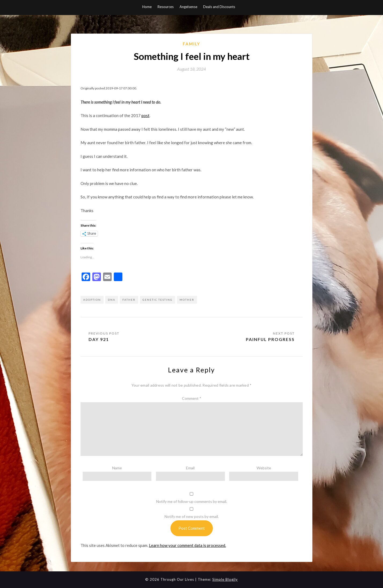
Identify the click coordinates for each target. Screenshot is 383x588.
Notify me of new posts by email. (192, 517)
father (129, 300)
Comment (192, 399)
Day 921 (99, 339)
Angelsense (188, 7)
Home (147, 7)
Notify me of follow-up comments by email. (192, 502)
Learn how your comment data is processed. (187, 545)
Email (190, 468)
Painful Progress (269, 339)
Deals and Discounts (219, 7)
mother (187, 300)
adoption (92, 300)
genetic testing (158, 300)
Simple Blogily (225, 580)
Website (264, 468)
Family (191, 44)
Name (117, 468)
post (145, 115)
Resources (166, 7)
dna (112, 300)
